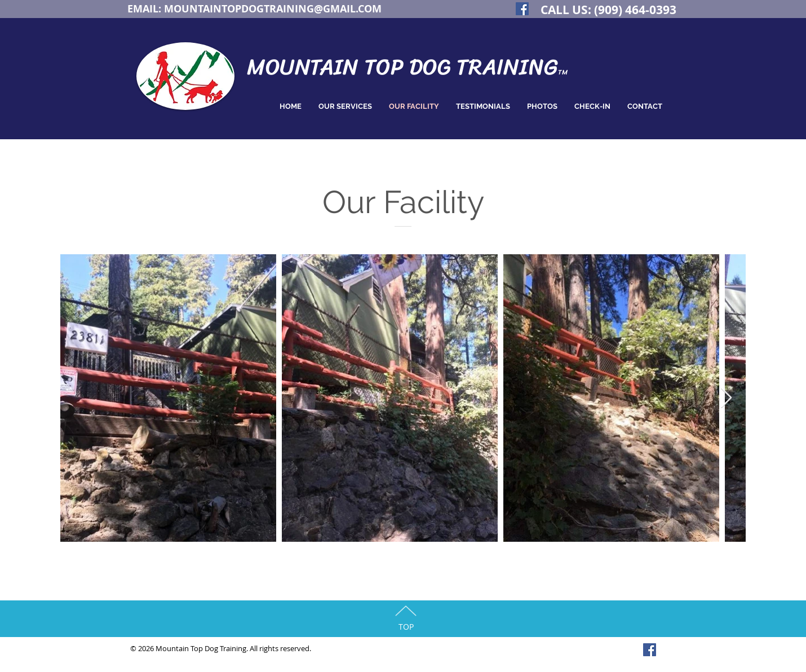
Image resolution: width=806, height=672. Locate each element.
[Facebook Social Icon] (522, 9)
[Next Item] (726, 398)
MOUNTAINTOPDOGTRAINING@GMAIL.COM (273, 9)
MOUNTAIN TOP (328, 67)
